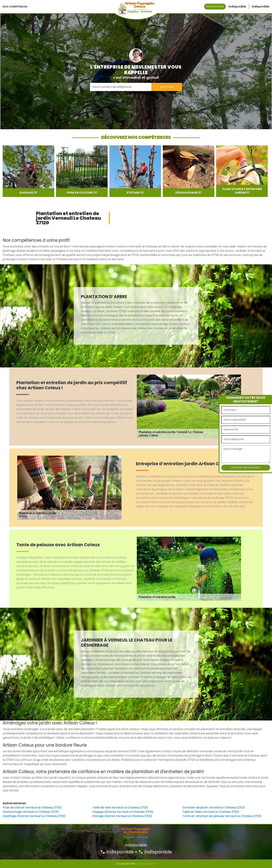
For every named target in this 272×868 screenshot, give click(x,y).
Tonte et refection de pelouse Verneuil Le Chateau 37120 (222, 816)
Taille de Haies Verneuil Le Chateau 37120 (211, 812)
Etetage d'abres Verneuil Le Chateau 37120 (122, 816)
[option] (28, 171)
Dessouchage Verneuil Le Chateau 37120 (31, 812)
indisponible (117, 852)
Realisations (215, 6)
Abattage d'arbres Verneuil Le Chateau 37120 (34, 816)
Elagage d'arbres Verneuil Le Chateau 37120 (123, 812)
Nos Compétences (15, 7)
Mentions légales (147, 864)
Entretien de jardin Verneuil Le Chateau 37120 (214, 807)
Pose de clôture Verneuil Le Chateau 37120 (32, 807)
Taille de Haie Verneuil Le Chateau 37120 (120, 807)
